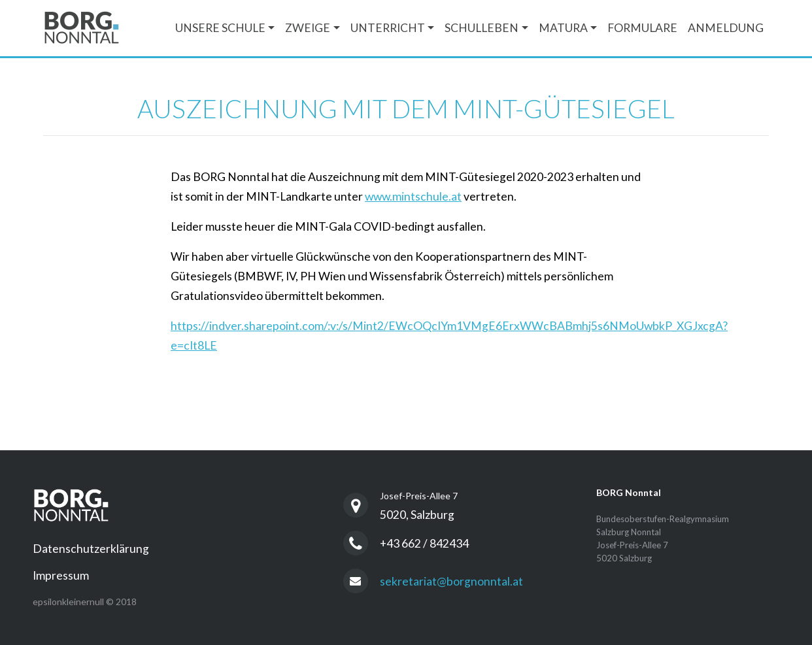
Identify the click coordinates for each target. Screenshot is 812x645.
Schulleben (482, 28)
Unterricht (388, 28)
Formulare (642, 28)
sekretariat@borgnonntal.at (451, 581)
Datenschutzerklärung (91, 549)
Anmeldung (726, 28)
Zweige (308, 28)
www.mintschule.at (413, 196)
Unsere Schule (220, 28)
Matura (563, 28)
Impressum (61, 575)
